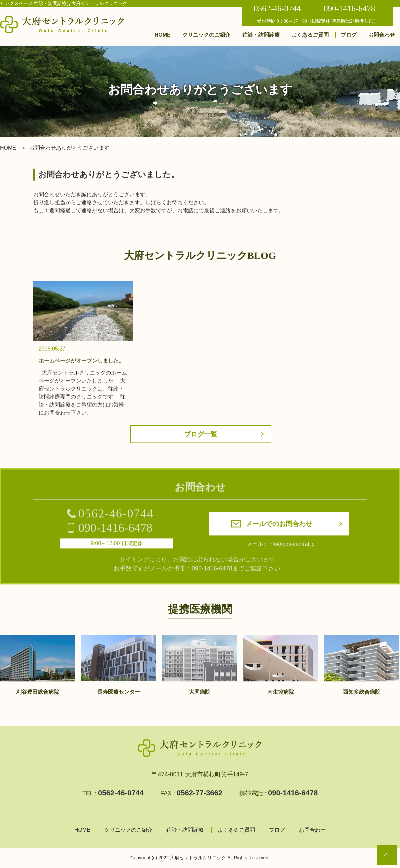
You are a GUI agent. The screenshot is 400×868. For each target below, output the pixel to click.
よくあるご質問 (310, 35)
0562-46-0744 (277, 8)
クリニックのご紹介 (206, 35)
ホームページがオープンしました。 (81, 361)
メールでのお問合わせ (279, 524)
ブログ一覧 (201, 434)
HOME (163, 35)
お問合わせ (382, 35)
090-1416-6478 (349, 8)
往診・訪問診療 (261, 35)
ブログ (349, 35)
